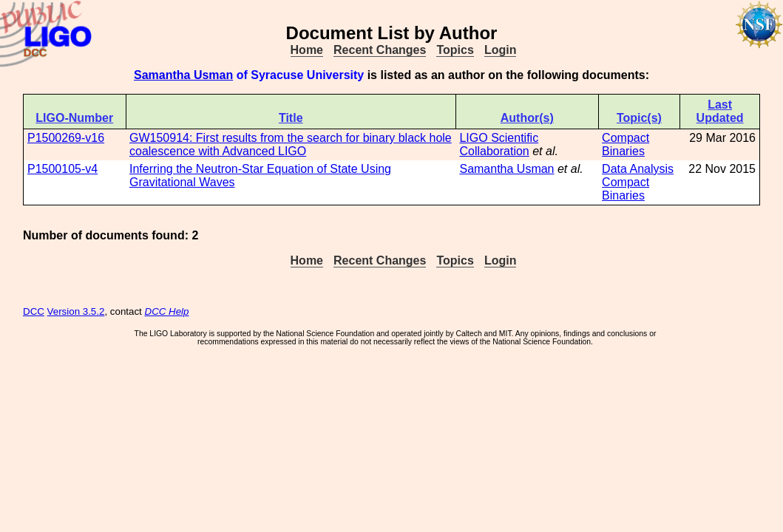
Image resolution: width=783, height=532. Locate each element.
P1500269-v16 (66, 138)
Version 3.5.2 (76, 311)
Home (307, 50)
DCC (34, 311)
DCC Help (167, 311)
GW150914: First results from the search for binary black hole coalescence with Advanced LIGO (291, 144)
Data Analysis (638, 169)
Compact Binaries (626, 144)
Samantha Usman (183, 75)
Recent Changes (380, 50)
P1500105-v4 (62, 169)
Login (501, 50)
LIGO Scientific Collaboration (499, 144)
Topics (455, 50)
